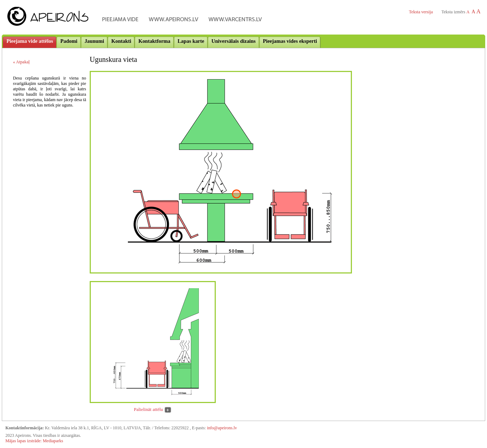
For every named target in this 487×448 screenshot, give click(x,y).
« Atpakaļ (21, 62)
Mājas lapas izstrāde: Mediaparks (34, 441)
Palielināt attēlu (149, 409)
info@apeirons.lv (222, 428)
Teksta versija (421, 12)
